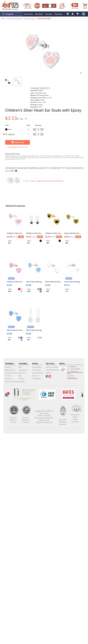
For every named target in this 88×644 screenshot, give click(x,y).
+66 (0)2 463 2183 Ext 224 (54, 370)
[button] (12, 14)
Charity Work (36, 379)
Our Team (8, 376)
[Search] (50, 6)
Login (14, 147)
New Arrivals (29, 14)
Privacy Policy (36, 370)
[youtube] (50, 377)
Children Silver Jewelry (14, 19)
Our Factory (9, 379)
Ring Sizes (35, 376)
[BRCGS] (68, 394)
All (45, 6)
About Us (8, 367)
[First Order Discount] (74, 6)
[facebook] (47, 377)
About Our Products (11, 373)
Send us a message (52, 367)
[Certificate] (24, 394)
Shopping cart (23, 370)
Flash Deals (58, 14)
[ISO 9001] (47, 394)
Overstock (49, 14)
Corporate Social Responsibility (15, 381)
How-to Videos (37, 367)
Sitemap (21, 379)
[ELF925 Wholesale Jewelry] (10, 6)
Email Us (49, 373)
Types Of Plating (37, 373)
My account (22, 373)
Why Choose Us (10, 370)
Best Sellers (39, 14)
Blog (20, 376)
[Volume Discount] (37, 6)
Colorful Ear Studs (29, 19)
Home (3, 19)
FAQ (20, 367)
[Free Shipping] (27, 6)
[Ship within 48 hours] (62, 6)
